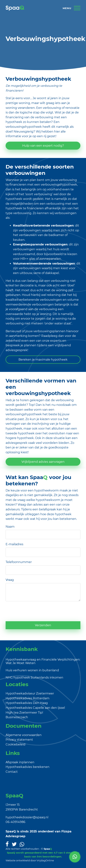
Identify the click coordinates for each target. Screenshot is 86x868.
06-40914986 (15, 822)
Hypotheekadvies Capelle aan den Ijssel (35, 708)
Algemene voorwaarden (24, 735)
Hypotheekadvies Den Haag (27, 703)
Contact (12, 772)
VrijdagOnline (45, 860)
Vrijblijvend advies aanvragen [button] (43, 462)
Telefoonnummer (19, 562)
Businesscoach (17, 717)
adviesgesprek (17, 443)
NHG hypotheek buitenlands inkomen (34, 678)
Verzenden (43, 625)
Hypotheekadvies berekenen (28, 767)
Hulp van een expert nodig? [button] (43, 146)
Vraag (10, 580)
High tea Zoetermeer (21, 713)
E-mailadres (14, 544)
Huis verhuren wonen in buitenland (32, 670)
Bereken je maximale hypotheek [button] (43, 360)
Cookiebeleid (15, 744)
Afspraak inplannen (20, 762)
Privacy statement (19, 740)
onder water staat (58, 323)
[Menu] (72, 8)
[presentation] (34, 611)
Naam (10, 527)
